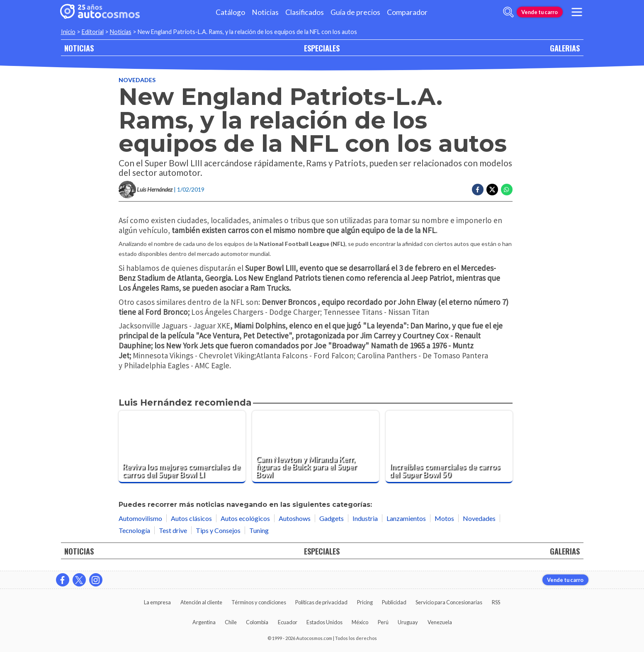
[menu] (576, 12)
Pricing (365, 602)
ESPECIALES (322, 48)
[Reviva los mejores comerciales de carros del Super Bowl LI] (182, 447)
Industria (365, 518)
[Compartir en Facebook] (478, 190)
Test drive (173, 530)
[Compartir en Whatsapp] (507, 190)
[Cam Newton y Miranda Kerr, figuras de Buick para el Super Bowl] (316, 447)
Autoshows (295, 518)
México (360, 622)
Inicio (68, 32)
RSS (496, 602)
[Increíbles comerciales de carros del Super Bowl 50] (449, 447)
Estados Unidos (324, 622)
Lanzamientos (406, 518)
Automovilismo (140, 518)
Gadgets (332, 518)
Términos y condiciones (259, 602)
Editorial (93, 32)
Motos (444, 518)
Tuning (259, 530)
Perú (383, 622)
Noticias (265, 12)
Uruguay (408, 622)
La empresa (157, 602)
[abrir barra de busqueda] (508, 12)
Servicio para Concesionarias (449, 602)
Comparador (407, 12)
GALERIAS (565, 48)
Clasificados (305, 12)
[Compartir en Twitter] (492, 190)
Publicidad (394, 602)
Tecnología (134, 530)
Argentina (204, 622)
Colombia (257, 622)
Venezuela (440, 622)
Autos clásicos (191, 518)
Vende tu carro (540, 12)
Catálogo (230, 12)
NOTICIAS (79, 48)
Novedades (137, 80)
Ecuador (288, 622)
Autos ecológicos (245, 518)
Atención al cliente (201, 602)
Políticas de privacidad (321, 602)
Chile (231, 622)
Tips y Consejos (218, 530)
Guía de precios (355, 12)
